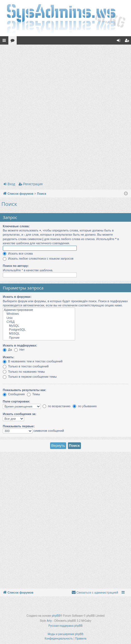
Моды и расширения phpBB (65, 634)
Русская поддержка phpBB (65, 626)
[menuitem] (95, 592)
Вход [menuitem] (120, 42)
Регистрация (33, 184)
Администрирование (39, 310)
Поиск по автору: (16, 266)
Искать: (8, 357)
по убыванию (85, 406)
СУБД (39, 322)
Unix (39, 318)
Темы (34, 394)
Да (7, 350)
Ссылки (5, 42)
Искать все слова (18, 253)
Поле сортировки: (16, 401)
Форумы (14, 42)
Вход (11, 184)
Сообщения (14, 394)
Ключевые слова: (16, 226)
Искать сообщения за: (20, 414)
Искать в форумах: (17, 297)
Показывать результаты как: (24, 390)
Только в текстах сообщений (26, 366)
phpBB (56, 616)
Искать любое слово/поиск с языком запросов (38, 258)
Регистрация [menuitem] (128, 42)
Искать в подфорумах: (20, 345)
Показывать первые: (19, 426)
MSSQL (39, 334)
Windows (39, 314)
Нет (19, 350)
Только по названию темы (24, 372)
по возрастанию (56, 406)
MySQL (39, 326)
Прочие (39, 338)
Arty (49, 621)
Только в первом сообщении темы (30, 377)
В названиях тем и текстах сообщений (33, 361)
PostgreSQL (39, 330)
